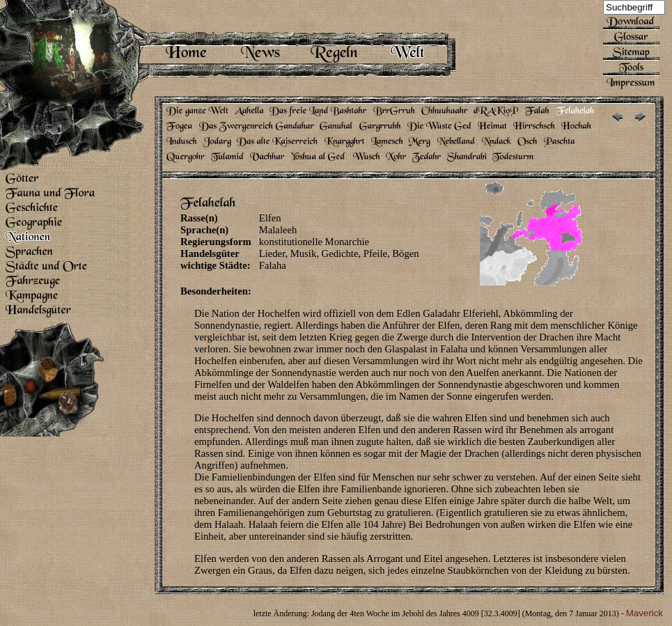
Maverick (644, 613)
